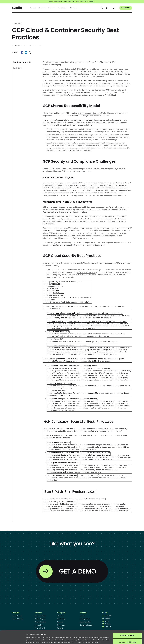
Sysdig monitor (17, 615)
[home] (17, 8)
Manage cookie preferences (36, 640)
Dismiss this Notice (127, 623)
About (68, 635)
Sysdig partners (40, 612)
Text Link (18, 68)
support (83, 612)
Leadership (61, 615)
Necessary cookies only (127, 629)
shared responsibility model (89, 113)
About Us (61, 612)
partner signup (40, 615)
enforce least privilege (86, 272)
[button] (33, 8)
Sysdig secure (17, 612)
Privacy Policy (54, 635)
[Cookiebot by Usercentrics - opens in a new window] (13, 640)
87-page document (65, 122)
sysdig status (85, 615)
